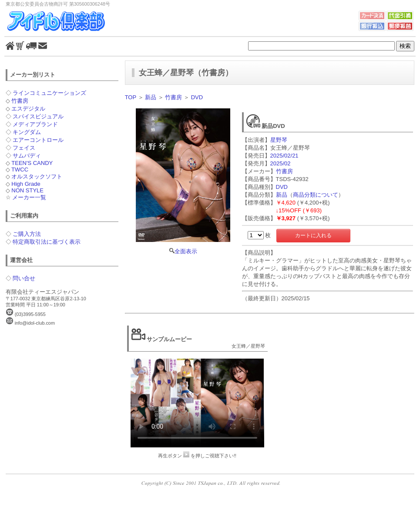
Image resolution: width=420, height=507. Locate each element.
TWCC (20, 170)
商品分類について (316, 195)
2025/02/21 (284, 156)
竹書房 (20, 101)
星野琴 (279, 140)
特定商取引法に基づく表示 (47, 242)
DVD (197, 97)
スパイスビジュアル (38, 116)
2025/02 (281, 163)
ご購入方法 (27, 234)
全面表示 (183, 181)
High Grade (26, 184)
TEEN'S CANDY (32, 163)
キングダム (27, 132)
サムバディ (27, 156)
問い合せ (24, 278)
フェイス (24, 148)
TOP (131, 97)
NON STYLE (27, 190)
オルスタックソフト (37, 176)
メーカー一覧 (29, 197)
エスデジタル (28, 109)
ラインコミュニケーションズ (49, 93)
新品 (151, 97)
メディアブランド (35, 124)
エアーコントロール (38, 140)
